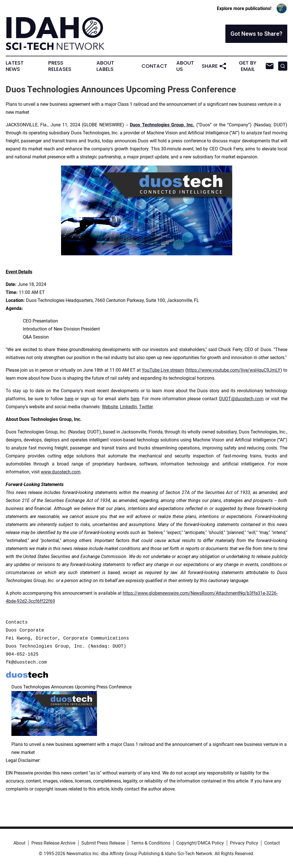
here (69, 399)
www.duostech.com (61, 472)
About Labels (105, 66)
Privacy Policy (244, 843)
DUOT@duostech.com (241, 399)
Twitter (146, 407)
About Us (185, 66)
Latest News (15, 66)
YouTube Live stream (163, 370)
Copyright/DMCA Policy (200, 843)
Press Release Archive (53, 843)
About (19, 843)
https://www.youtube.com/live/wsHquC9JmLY (234, 370)
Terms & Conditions (151, 843)
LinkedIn (128, 407)
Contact (154, 66)
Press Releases (60, 66)
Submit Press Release (103, 843)
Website (110, 407)
